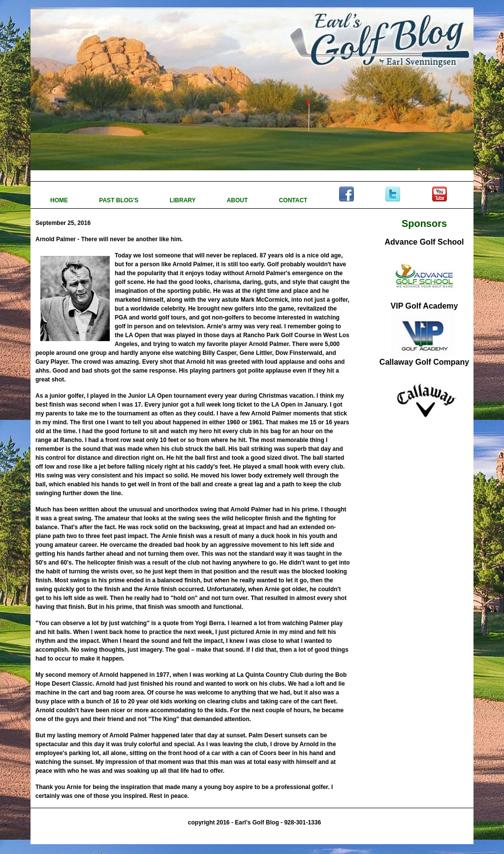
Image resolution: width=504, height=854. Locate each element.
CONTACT (294, 200)
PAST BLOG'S (119, 200)
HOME (60, 200)
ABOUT (238, 200)
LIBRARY (184, 200)
